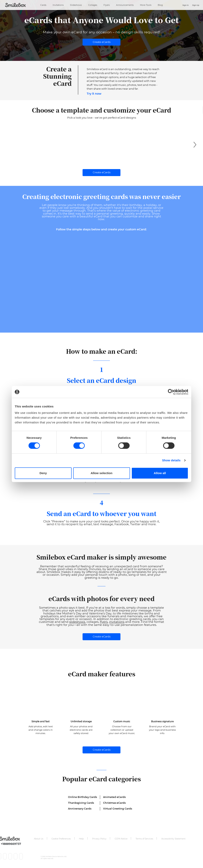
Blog (160, 5)
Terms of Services (144, 839)
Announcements (125, 5)
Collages (93, 5)
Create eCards (102, 42)
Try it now (94, 94)
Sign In (186, 5)
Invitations (58, 5)
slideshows (77, 622)
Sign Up (196, 5)
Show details (171, 460)
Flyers (107, 5)
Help (81, 839)
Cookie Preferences (61, 839)
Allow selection (101, 473)
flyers (104, 622)
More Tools (146, 5)
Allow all (160, 473)
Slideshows (76, 5)
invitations (117, 622)
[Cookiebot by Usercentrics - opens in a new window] (171, 392)
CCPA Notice (121, 839)
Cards (43, 5)
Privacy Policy (99, 839)
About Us (39, 839)
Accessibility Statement (173, 839)
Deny (43, 473)
